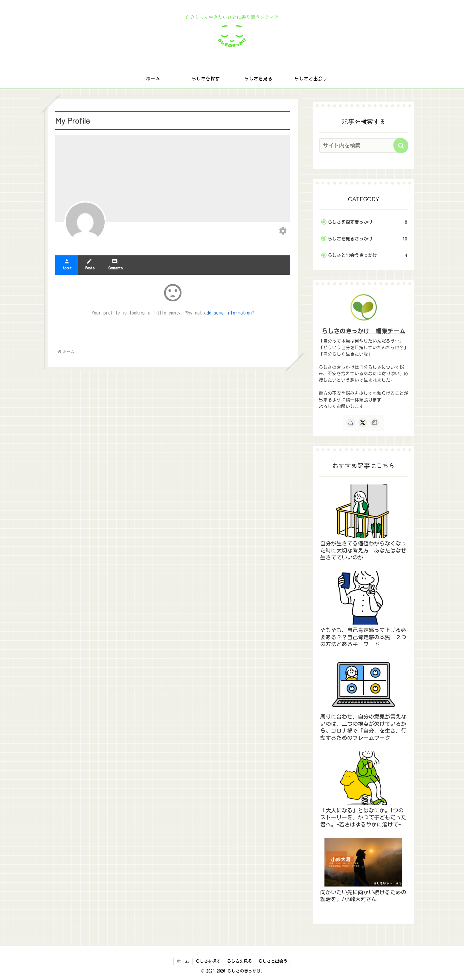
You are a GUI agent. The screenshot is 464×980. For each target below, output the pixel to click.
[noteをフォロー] (375, 423)
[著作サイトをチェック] (351, 423)
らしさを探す (208, 961)
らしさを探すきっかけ (367, 222)
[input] (360, 145)
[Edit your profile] (283, 231)
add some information (228, 313)
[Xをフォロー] (363, 423)
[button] (401, 145)
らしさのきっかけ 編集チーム (364, 331)
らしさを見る (239, 961)
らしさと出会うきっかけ (367, 255)
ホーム (183, 961)
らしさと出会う (273, 961)
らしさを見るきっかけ (367, 239)
